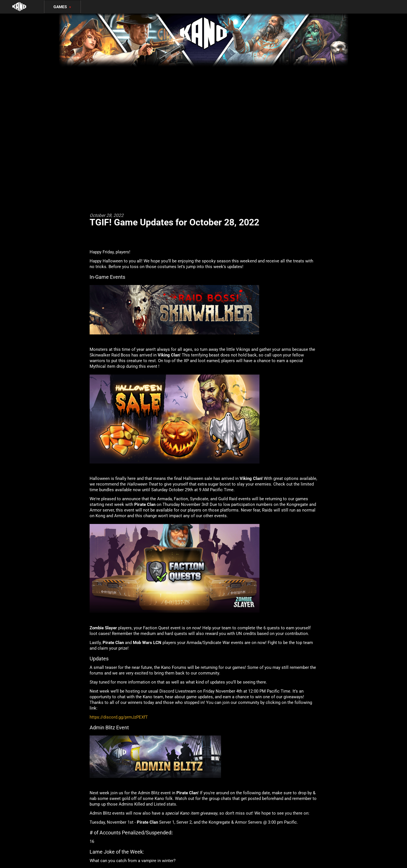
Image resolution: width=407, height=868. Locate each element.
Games (62, 7)
